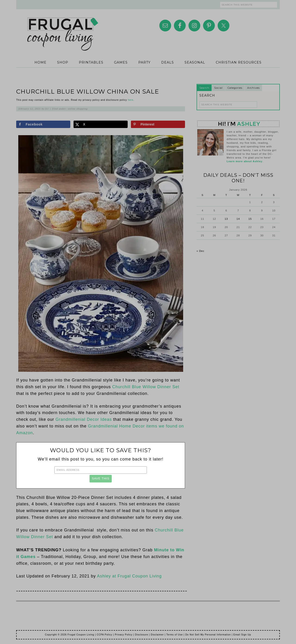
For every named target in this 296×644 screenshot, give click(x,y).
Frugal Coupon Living (62, 28)
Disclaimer (157, 635)
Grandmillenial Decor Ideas (84, 419)
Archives (253, 88)
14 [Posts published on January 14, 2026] (238, 219)
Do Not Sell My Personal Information (208, 635)
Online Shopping (78, 109)
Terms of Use (174, 635)
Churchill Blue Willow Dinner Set (146, 387)
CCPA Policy (104, 635)
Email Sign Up (242, 635)
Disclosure (142, 635)
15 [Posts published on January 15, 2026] (250, 219)
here (131, 100)
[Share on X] (101, 124)
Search (204, 88)
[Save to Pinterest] (158, 124)
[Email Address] (101, 470)
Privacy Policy (123, 635)
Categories (235, 88)
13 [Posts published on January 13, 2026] (226, 219)
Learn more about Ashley (245, 161)
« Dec (200, 251)
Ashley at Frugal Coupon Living (129, 576)
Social (218, 88)
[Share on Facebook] (43, 124)
